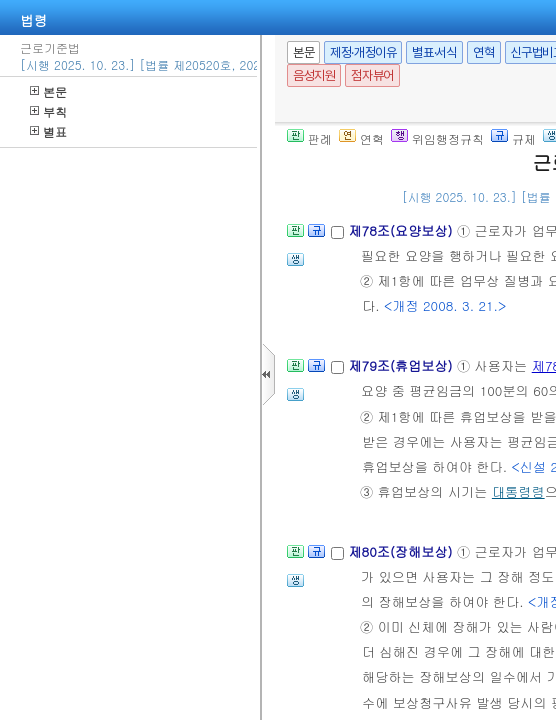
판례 (309, 138)
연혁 (483, 52)
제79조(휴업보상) (402, 365)
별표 (48, 131)
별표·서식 (434, 52)
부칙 (48, 111)
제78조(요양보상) (402, 230)
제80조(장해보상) (402, 551)
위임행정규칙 (437, 138)
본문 (48, 91)
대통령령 (518, 491)
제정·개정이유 (363, 52)
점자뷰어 (372, 75)
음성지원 (314, 75)
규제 (513, 138)
